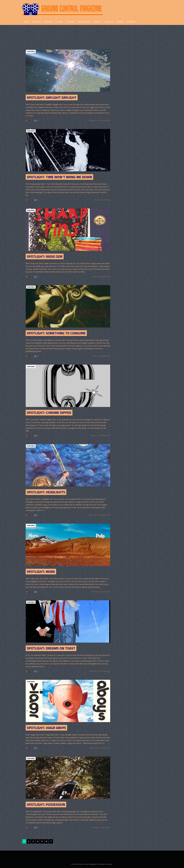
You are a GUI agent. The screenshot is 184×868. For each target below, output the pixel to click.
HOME (26, 22)
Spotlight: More (41, 572)
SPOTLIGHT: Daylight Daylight (52, 97)
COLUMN (59, 22)
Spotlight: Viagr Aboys (46, 728)
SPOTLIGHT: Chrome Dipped (49, 413)
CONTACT (97, 22)
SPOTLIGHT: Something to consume (56, 333)
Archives (131, 22)
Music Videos (84, 22)
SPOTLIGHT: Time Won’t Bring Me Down (59, 177)
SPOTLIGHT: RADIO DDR (45, 256)
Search (120, 22)
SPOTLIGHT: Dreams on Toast (51, 648)
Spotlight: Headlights (46, 492)
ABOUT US (109, 22)
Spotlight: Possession (46, 805)
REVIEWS (48, 22)
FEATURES (37, 22)
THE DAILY (70, 22)
